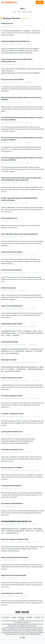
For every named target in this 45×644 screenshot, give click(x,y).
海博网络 (14, 617)
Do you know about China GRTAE (12, 79)
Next (27, 612)
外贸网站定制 (21, 617)
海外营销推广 (29, 617)
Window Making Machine (23, 624)
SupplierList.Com (16, 634)
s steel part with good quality (11, 486)
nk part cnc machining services (12, 306)
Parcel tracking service (9, 218)
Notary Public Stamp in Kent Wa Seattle (15, 557)
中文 (29, 622)
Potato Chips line (7, 23)
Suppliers (19, 621)
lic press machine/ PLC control (12, 378)
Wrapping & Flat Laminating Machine (17, 626)
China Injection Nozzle (9, 360)
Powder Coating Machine (36, 624)
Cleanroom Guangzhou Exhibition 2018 (15, 539)
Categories (13, 621)
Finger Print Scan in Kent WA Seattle (14, 575)
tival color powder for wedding (12, 468)
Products (8, 621)
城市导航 (20, 622)
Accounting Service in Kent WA (12, 593)
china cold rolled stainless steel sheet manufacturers (20, 234)
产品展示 (25, 622)
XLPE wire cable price (8, 288)
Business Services (27, 12)
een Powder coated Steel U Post (12, 450)
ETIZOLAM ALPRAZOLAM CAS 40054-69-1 (16, 41)
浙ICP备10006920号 (35, 634)
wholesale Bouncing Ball (9, 342)
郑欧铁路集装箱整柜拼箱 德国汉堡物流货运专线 (16, 521)
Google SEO (37, 617)
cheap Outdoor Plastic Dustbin (12, 324)
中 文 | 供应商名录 (6, 617)
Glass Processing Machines (9, 624)
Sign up (40, 2)
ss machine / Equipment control (12, 414)
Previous (18, 612)
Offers (19, 12)
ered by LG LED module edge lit (12, 252)
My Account (38, 621)
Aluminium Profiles (32, 626)
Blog (27, 621)
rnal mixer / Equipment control (12, 396)
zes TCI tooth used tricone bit (11, 270)
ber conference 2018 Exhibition (12, 504)
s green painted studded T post (12, 432)
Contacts (32, 621)
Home (15, 12)
